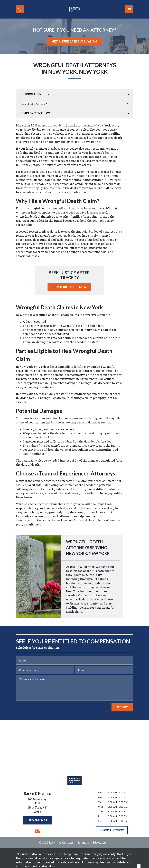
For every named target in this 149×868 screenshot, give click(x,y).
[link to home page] (74, 9)
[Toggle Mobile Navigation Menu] (129, 9)
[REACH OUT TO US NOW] (69, 287)
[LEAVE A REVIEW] (112, 830)
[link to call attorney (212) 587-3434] (20, 9)
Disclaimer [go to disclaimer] (100, 842)
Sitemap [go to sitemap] (83, 842)
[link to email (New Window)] (37, 831)
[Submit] (122, 707)
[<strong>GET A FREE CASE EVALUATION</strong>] (74, 41)
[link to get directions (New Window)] (37, 806)
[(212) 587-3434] (37, 820)
